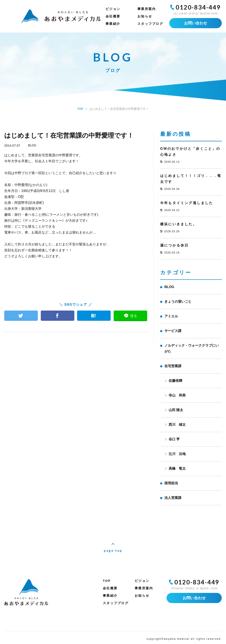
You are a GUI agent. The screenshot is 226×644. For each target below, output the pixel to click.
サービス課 (173, 331)
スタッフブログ (150, 24)
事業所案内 (147, 9)
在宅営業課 (173, 366)
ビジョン (113, 9)
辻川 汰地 (177, 454)
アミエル (171, 316)
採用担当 (171, 483)
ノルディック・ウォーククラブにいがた (192, 348)
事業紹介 (113, 24)
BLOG (32, 145)
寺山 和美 (177, 395)
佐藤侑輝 (175, 381)
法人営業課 (173, 498)
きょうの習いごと (178, 302)
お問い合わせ (196, 23)
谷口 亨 (174, 439)
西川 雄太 (177, 425)
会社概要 (113, 16)
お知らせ (145, 16)
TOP (107, 581)
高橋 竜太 (177, 468)
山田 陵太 (176, 410)
